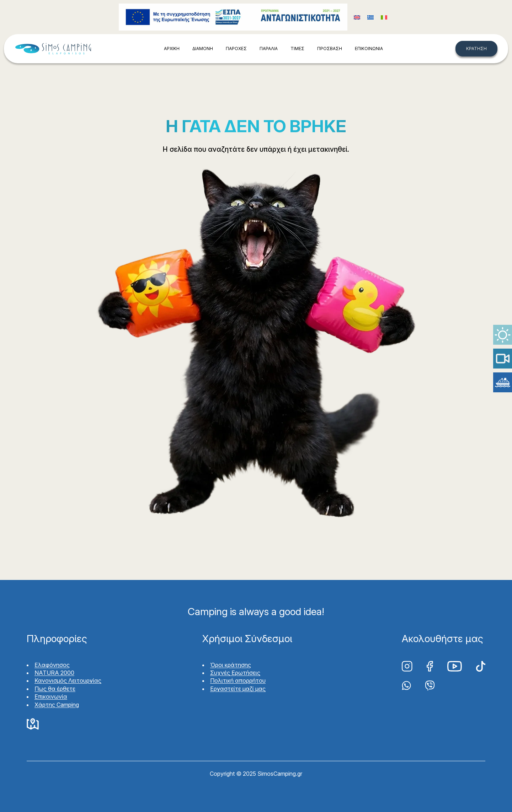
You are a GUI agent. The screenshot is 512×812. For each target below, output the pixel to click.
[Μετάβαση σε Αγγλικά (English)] (357, 17)
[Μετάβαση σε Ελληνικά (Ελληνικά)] (370, 17)
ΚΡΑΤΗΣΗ (476, 49)
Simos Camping (53, 49)
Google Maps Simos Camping (33, 724)
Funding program (233, 17)
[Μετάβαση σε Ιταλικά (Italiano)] (384, 17)
